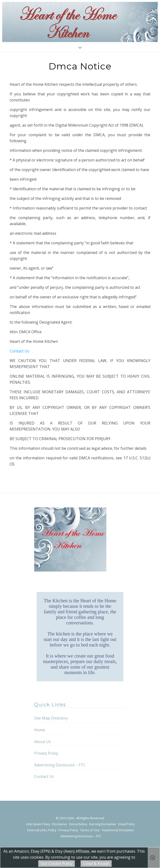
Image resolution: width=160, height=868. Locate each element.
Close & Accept (96, 863)
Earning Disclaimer (103, 824)
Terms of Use (90, 830)
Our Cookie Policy (57, 863)
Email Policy (127, 824)
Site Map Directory (51, 718)
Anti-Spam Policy (38, 824)
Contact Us (19, 351)
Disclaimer (60, 824)
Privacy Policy (46, 753)
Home (40, 730)
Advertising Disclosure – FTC (60, 765)
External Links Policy (42, 830)
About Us (43, 742)
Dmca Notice (78, 824)
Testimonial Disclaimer (118, 830)
